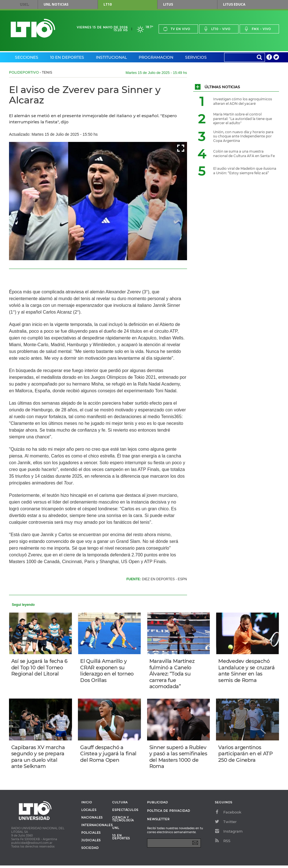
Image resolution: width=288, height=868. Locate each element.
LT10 (108, 4)
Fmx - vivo (257, 29)
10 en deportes (121, 840)
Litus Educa (234, 4)
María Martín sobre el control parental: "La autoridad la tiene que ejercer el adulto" (243, 119)
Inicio (87, 805)
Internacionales (95, 828)
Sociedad (90, 851)
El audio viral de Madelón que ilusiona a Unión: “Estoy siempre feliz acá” (245, 171)
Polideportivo (24, 72)
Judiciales (91, 843)
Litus (168, 4)
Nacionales (92, 820)
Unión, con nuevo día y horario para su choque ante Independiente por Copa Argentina (243, 136)
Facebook (228, 815)
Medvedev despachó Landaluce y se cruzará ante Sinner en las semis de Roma (247, 671)
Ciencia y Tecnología (123, 822)
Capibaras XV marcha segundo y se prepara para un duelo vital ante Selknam (39, 759)
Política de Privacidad (169, 813)
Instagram (229, 834)
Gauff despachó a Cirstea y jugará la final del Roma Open (109, 755)
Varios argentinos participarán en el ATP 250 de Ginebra (246, 755)
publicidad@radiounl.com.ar (32, 845)
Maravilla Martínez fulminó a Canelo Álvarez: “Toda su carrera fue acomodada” (173, 674)
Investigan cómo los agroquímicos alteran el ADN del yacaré (243, 101)
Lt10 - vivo (217, 29)
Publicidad (157, 805)
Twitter (226, 824)
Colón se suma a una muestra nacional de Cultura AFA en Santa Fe (244, 154)
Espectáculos (125, 813)
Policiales (91, 835)
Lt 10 (33, 28)
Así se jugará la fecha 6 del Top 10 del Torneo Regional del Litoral (40, 668)
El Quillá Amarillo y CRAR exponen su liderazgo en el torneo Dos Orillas (107, 671)
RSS (223, 843)
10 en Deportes (67, 57)
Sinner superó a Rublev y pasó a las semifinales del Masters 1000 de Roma (178, 759)
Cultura (120, 805)
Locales (89, 813)
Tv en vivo (177, 29)
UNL (24, 4)
